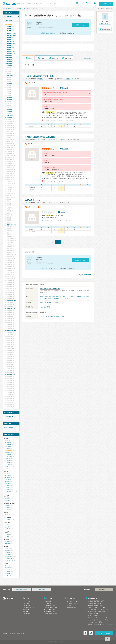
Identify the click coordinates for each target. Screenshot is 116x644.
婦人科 (7, 527)
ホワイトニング (9, 561)
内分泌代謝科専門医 (45, 307)
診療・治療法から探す (51, 614)
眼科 (7, 514)
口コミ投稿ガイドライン (73, 601)
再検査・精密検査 (54, 316)
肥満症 (46, 297)
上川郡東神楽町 (11, 225)
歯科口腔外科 (9, 557)
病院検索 (19, 9)
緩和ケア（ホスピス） (11, 466)
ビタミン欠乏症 (70, 297)
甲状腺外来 (43, 303)
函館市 (9, 56)
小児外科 (8, 536)
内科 (7, 441)
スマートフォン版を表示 (104, 633)
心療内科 (8, 543)
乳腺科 (7, 481)
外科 (7, 473)
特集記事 (27, 609)
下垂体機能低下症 (80, 297)
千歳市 (9, 97)
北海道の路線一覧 (9, 417)
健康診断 (8, 574)
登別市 (9, 109)
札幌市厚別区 (10, 50)
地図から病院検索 (86, 275)
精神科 (7, 541)
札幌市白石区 (10, 42)
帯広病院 (40, 137)
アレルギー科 (9, 456)
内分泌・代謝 (44, 316)
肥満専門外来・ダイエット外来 (55, 303)
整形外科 (8, 485)
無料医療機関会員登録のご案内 (96, 601)
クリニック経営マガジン (94, 616)
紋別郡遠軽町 (10, 309)
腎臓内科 (8, 462)
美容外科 (8, 489)
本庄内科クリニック (34, 200)
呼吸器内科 (8, 443)
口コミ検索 (27, 605)
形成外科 (8, 487)
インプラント (9, 558)
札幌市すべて (11, 34)
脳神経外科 (8, 483)
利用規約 (69, 605)
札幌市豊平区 (10, 44)
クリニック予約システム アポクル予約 (98, 609)
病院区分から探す (50, 612)
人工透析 (8, 464)
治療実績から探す (50, 605)
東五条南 (10, 29)
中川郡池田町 (10, 374)
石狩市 (9, 117)
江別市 (9, 83)
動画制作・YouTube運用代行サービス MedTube (100, 624)
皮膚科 (7, 498)
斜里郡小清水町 (11, 301)
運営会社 (5, 633)
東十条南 (10, 31)
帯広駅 (41, 79)
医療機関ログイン (104, 590)
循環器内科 (8, 445)
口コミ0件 (63, 212)
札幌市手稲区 (10, 52)
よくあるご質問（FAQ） (73, 603)
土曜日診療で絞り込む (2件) (48, 33)
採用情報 (12, 633)
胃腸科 (7, 449)
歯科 (7, 548)
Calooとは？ (28, 601)
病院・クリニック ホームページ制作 (97, 618)
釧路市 (9, 63)
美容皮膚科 (8, 500)
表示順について (88, 58)
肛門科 (7, 507)
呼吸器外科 (8, 475)
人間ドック (8, 576)
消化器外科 (8, 479)
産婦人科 (8, 529)
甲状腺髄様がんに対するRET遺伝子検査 (50, 289)
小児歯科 (8, 554)
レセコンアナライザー (94, 614)
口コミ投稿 (27, 614)
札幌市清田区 (10, 53)
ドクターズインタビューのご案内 (96, 607)
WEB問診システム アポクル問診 (96, 612)
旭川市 (9, 60)
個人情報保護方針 (71, 607)
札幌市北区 (10, 38)
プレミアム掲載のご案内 (94, 603)
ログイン (95, 5)
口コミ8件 (65, 88)
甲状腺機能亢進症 (47, 298)
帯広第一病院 (40, 76)
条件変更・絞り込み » (80, 25)
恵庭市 (9, 111)
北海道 (35, 9)
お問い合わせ (21, 633)
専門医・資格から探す (51, 607)
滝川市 (9, 99)
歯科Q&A (27, 612)
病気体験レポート (29, 607)
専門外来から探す (50, 609)
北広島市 (9, 115)
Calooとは (77, 5)
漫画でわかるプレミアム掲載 (95, 605)
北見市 (9, 65)
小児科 (7, 534)
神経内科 (8, 459)
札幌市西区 (10, 47)
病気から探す (49, 601)
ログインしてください (105, 24)
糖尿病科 (8, 453)
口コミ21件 (65, 149)
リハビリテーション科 (11, 491)
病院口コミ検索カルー (8, 9)
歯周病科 (8, 552)
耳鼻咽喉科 (8, 520)
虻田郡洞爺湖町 (11, 331)
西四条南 (10, 27)
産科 (7, 525)
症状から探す (49, 603)
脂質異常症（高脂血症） (56, 297)
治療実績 (68, 79)
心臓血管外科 (9, 477)
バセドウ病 (66, 298)
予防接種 (8, 572)
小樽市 (9, 57)
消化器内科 (8, 447)
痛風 (64, 297)
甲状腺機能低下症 (57, 298)
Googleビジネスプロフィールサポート (98, 620)
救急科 (7, 568)
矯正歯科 (8, 551)
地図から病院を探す (9, 428)
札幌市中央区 (11, 36)
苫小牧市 (9, 75)
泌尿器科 (8, 505)
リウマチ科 (8, 455)
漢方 (7, 566)
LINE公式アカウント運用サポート (97, 622)
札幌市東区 (10, 40)
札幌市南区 (10, 46)
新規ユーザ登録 (86, 5)
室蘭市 (9, 61)
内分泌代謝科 (27, 9)
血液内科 (8, 460)
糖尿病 (42, 297)
